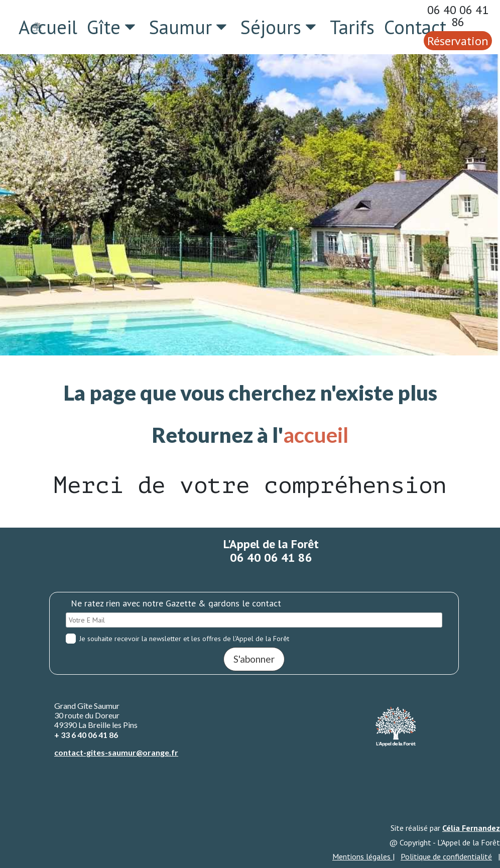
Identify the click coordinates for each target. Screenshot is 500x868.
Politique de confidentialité (446, 856)
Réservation (458, 41)
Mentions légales (362, 856)
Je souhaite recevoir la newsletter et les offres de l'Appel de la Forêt (177, 639)
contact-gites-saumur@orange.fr (116, 752)
